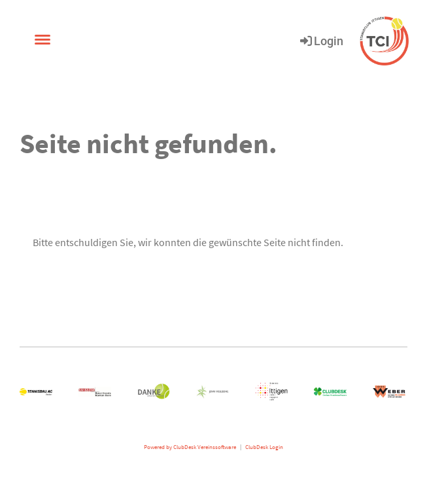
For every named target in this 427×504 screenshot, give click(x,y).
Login (321, 41)
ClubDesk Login (264, 447)
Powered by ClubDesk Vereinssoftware (190, 447)
